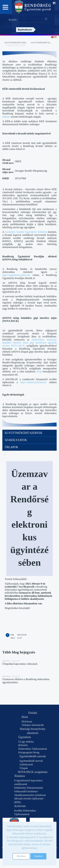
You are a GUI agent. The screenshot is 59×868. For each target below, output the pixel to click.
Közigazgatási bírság (29, 752)
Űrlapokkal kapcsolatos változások (20, 664)
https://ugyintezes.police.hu (16, 275)
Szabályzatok (16, 440)
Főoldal (33, 713)
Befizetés (23, 745)
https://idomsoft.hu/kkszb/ (34, 382)
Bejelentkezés (25, 30)
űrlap (39, 371)
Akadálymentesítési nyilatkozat (30, 795)
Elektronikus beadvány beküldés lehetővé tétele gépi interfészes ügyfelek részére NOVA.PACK (29, 343)
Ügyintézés (25, 737)
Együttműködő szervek (17, 43)
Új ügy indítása (26, 742)
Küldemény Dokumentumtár (29, 788)
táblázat (6, 117)
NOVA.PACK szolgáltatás (33, 772)
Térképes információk (33, 725)
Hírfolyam (27, 722)
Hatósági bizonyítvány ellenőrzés (33, 731)
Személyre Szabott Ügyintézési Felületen (26, 232)
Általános (20, 776)
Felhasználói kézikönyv (26, 791)
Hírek (25, 717)
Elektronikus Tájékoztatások (33, 749)
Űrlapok (11, 447)
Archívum (20, 806)
